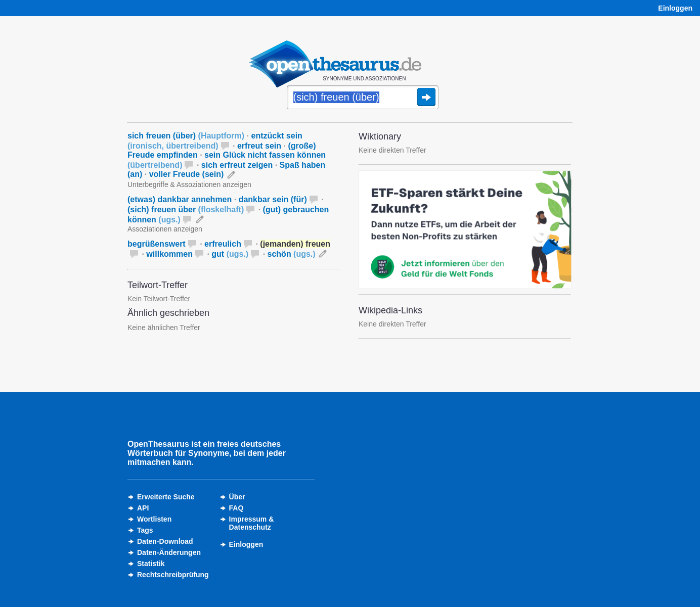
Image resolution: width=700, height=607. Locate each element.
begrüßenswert (157, 244)
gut (230, 254)
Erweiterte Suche (166, 497)
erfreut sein (259, 146)
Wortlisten (154, 519)
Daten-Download (165, 541)
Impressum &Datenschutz (252, 523)
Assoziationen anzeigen (165, 229)
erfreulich (223, 244)
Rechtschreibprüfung (173, 575)
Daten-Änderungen (169, 552)
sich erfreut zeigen (237, 165)
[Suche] (363, 98)
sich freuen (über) (186, 136)
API (143, 508)
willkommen (169, 254)
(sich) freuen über (186, 209)
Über (237, 497)
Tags (145, 530)
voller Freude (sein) (187, 174)
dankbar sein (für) (273, 199)
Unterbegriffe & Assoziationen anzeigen (189, 184)
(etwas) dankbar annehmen (180, 199)
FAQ (236, 508)
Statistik (151, 564)
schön (292, 254)
